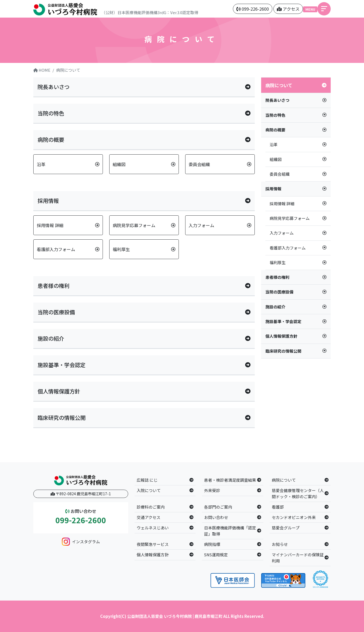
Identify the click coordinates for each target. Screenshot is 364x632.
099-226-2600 (81, 520)
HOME (42, 70)
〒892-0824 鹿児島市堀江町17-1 (81, 494)
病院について (68, 70)
